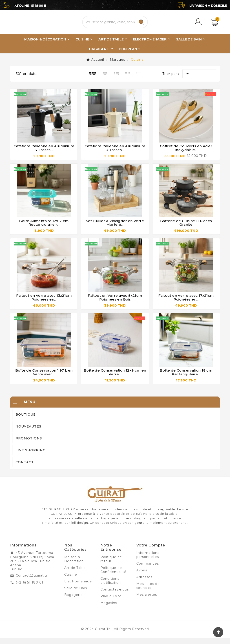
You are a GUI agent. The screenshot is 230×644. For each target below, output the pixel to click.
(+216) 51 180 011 (30, 589)
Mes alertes (147, 601)
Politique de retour (111, 565)
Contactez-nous (115, 596)
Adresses (144, 583)
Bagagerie (73, 601)
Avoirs (142, 577)
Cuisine (71, 581)
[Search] (141, 25)
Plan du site (111, 602)
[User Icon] (199, 25)
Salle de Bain (76, 594)
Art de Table (75, 574)
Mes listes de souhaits (148, 592)
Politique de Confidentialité (113, 576)
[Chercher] (109, 25)
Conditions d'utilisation (111, 587)
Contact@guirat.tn (32, 582)
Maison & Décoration (74, 565)
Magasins (109, 609)
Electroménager (79, 588)
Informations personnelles (148, 561)
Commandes (148, 570)
